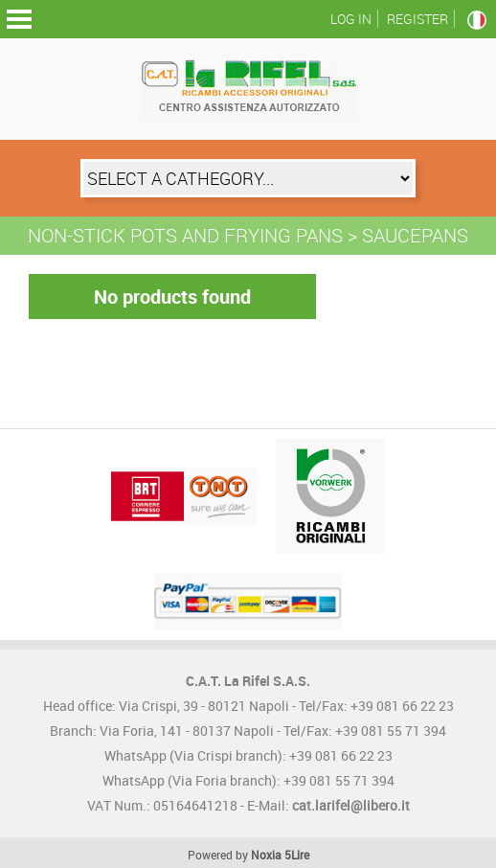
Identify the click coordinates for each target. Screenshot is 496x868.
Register (417, 19)
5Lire (297, 855)
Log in (351, 19)
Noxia (266, 855)
